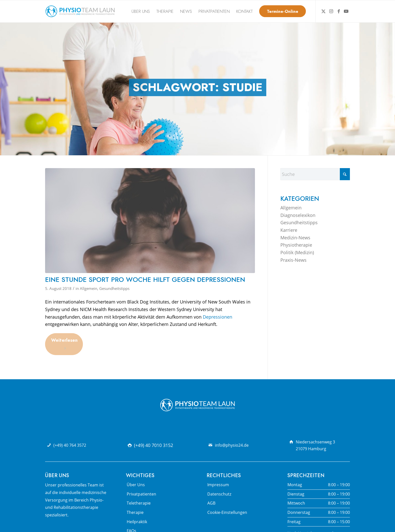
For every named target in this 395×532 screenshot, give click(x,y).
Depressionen (218, 317)
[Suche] (315, 174)
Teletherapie (139, 503)
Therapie (135, 512)
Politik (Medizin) (297, 252)
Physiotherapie (296, 245)
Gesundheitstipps (114, 288)
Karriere (289, 230)
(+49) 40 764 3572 (70, 445)
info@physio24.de (232, 445)
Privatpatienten (141, 494)
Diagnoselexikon (298, 215)
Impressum (218, 485)
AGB (211, 503)
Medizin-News (295, 238)
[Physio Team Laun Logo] (80, 11)
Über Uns (136, 485)
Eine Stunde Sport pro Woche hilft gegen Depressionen (145, 280)
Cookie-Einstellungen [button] (227, 512)
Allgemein (89, 288)
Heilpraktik (137, 522)
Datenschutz (219, 494)
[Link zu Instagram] (331, 11)
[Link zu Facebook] (339, 11)
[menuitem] (141, 11)
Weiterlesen (64, 344)
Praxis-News (293, 260)
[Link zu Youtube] (346, 11)
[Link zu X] (323, 11)
